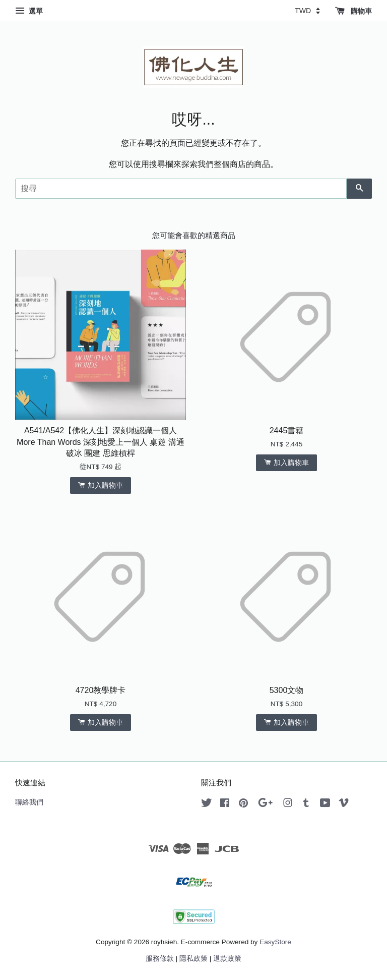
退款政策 (227, 959)
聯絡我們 (29, 802)
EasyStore (275, 942)
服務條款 (160, 959)
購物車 (353, 11)
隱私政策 (193, 959)
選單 (29, 11)
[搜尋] (181, 189)
